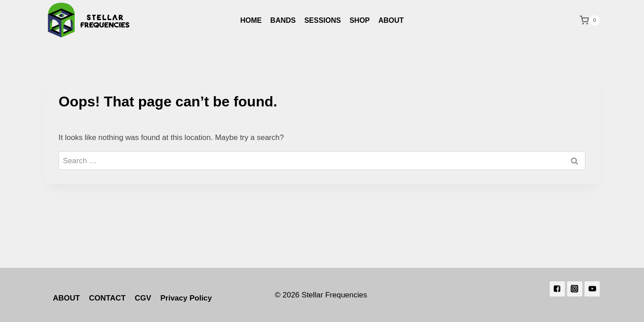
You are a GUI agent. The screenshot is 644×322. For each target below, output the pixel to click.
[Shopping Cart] (590, 20)
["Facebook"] (557, 289)
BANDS (283, 20)
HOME (251, 20)
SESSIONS (322, 20)
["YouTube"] (592, 289)
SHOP (359, 20)
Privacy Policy (186, 298)
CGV (143, 298)
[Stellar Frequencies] (89, 20)
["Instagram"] (575, 289)
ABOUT (391, 20)
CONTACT (107, 298)
